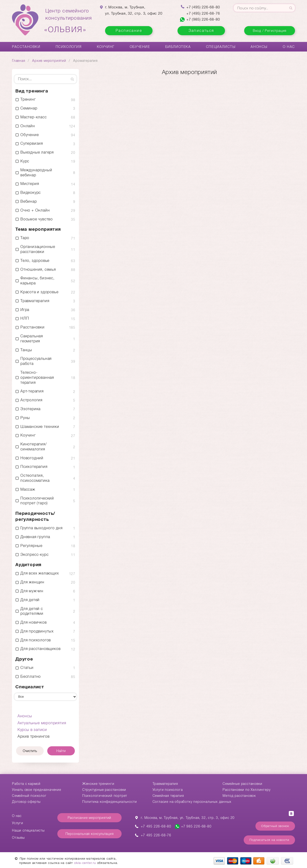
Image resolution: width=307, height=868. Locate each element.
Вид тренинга (32, 91)
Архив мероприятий (49, 61)
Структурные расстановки (104, 790)
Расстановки (26, 47)
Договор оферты (26, 802)
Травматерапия (165, 784)
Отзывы (18, 838)
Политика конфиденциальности (110, 802)
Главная (19, 61)
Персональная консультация (90, 834)
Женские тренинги (98, 784)
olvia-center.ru (85, 863)
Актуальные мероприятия (42, 723)
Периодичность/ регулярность (35, 516)
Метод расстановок (239, 796)
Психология (69, 47)
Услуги (18, 823)
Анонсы (259, 47)
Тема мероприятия (38, 229)
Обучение (140, 47)
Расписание (129, 31)
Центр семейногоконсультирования (69, 21)
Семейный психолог (29, 796)
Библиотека (178, 47)
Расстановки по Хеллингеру (246, 790)
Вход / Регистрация (270, 31)
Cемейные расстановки (242, 784)
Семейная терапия (168, 796)
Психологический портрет (105, 796)
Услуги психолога (168, 790)
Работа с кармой (26, 784)
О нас (289, 47)
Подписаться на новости (269, 840)
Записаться (201, 31)
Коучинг (106, 47)
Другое (24, 659)
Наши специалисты (28, 830)
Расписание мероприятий (90, 818)
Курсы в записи (32, 730)
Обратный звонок (275, 826)
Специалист (30, 687)
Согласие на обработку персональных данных (192, 802)
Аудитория (28, 565)
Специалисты (221, 47)
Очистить (30, 751)
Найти (61, 751)
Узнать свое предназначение (37, 790)
